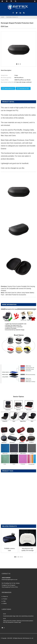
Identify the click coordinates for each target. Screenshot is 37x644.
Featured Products (12, 17)
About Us (5, 596)
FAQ (4, 601)
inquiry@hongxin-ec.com (11, 580)
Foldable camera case (9, 549)
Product (5, 599)
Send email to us (9, 88)
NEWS (5, 603)
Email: (3, 580)
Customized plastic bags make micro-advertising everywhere (18, 616)
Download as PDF (24, 88)
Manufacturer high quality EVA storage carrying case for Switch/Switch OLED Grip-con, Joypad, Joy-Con (28, 550)
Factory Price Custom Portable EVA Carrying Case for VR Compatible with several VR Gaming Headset (18, 288)
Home (2, 17)
